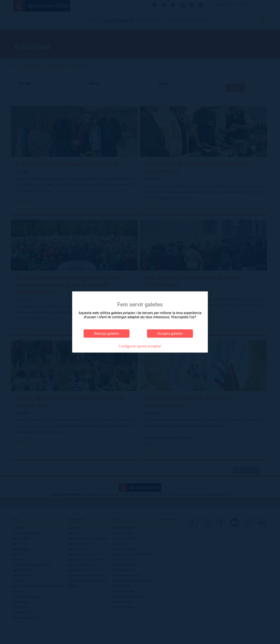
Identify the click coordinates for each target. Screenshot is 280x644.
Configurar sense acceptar (140, 346)
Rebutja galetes (107, 333)
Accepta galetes (170, 333)
